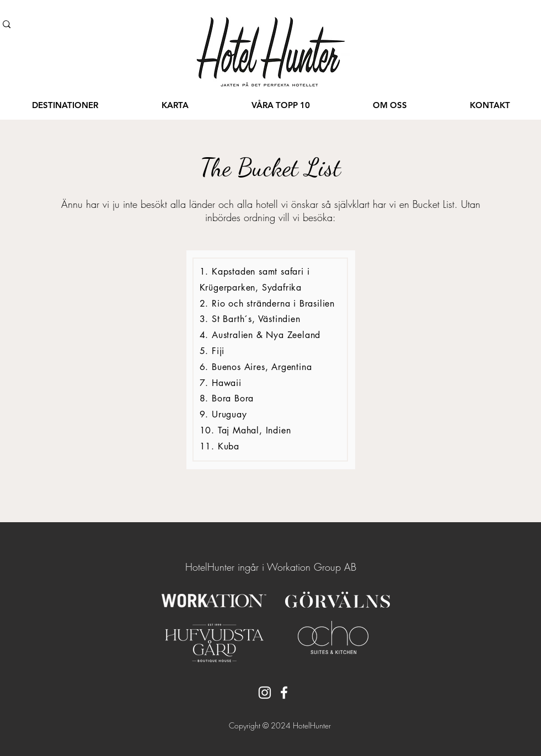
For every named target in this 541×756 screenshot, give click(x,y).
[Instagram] (265, 693)
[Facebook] (284, 693)
